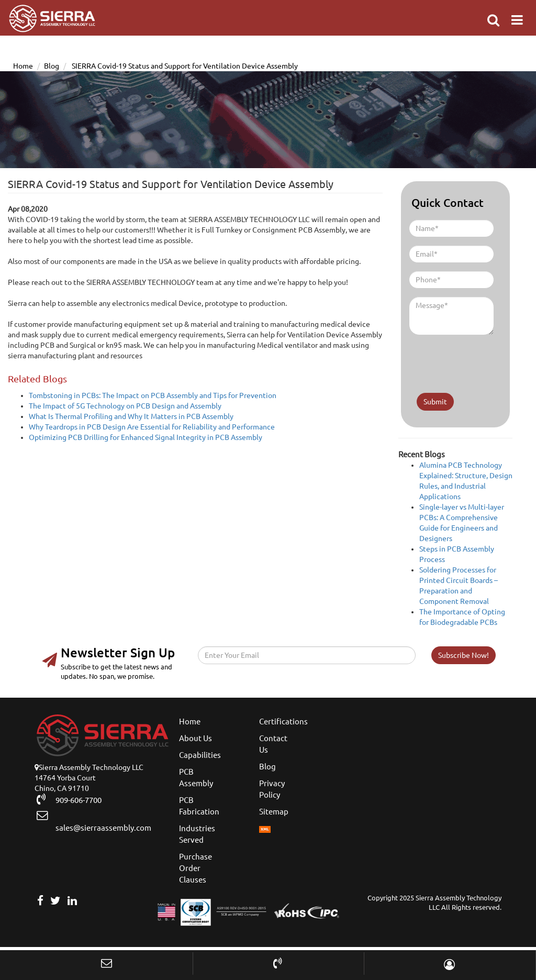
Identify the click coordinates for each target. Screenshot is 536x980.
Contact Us (273, 744)
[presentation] (471, 359)
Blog (52, 66)
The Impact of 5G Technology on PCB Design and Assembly (125, 406)
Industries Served (197, 834)
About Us (196, 738)
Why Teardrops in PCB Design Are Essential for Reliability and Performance (152, 427)
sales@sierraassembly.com (99, 821)
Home (23, 66)
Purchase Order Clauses (196, 868)
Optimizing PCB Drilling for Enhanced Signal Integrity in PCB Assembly (146, 437)
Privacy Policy (272, 789)
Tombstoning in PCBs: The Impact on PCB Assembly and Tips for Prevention (153, 395)
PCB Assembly (196, 778)
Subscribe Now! (464, 655)
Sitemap (274, 812)
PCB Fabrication (199, 806)
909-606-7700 (74, 799)
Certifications (283, 722)
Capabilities (200, 755)
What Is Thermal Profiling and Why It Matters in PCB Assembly (131, 416)
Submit (435, 402)
